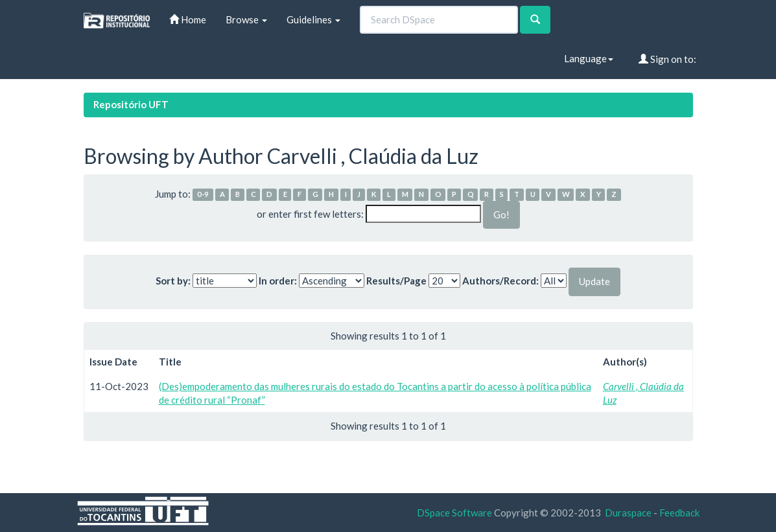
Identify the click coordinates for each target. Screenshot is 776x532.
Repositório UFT (131, 104)
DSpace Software (454, 513)
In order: (278, 281)
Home (188, 19)
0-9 (203, 195)
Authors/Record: (500, 281)
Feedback (679, 513)
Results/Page (396, 281)
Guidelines (313, 19)
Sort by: (173, 281)
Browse (246, 19)
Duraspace (628, 513)
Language (589, 58)
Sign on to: (667, 59)
